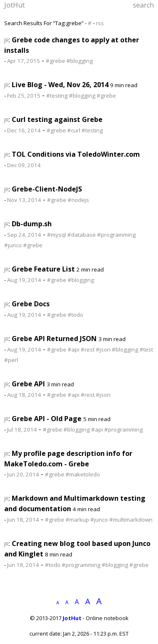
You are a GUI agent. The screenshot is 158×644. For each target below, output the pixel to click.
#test (146, 349)
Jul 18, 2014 (22, 429)
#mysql (57, 235)
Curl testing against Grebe (57, 119)
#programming (116, 235)
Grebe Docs (31, 304)
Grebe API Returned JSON (54, 339)
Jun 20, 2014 (23, 474)
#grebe (55, 61)
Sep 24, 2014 (24, 235)
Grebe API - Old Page (47, 419)
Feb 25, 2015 (24, 96)
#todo (75, 315)
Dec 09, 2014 (24, 165)
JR (7, 40)
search (143, 5)
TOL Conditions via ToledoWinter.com (76, 154)
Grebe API (28, 384)
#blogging (80, 61)
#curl (74, 130)
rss (100, 23)
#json (103, 349)
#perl (11, 360)
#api (74, 349)
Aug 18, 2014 (24, 395)
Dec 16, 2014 (24, 130)
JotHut (14, 5)
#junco (13, 245)
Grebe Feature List (43, 269)
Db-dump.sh (32, 224)
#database (82, 235)
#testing (57, 96)
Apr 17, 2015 (24, 61)
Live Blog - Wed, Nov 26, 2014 (60, 85)
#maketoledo (83, 474)
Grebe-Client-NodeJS (47, 189)
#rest (88, 349)
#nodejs (78, 200)
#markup (77, 520)
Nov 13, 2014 (24, 200)
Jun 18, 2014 (23, 520)
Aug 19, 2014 (24, 280)
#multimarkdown (131, 520)
